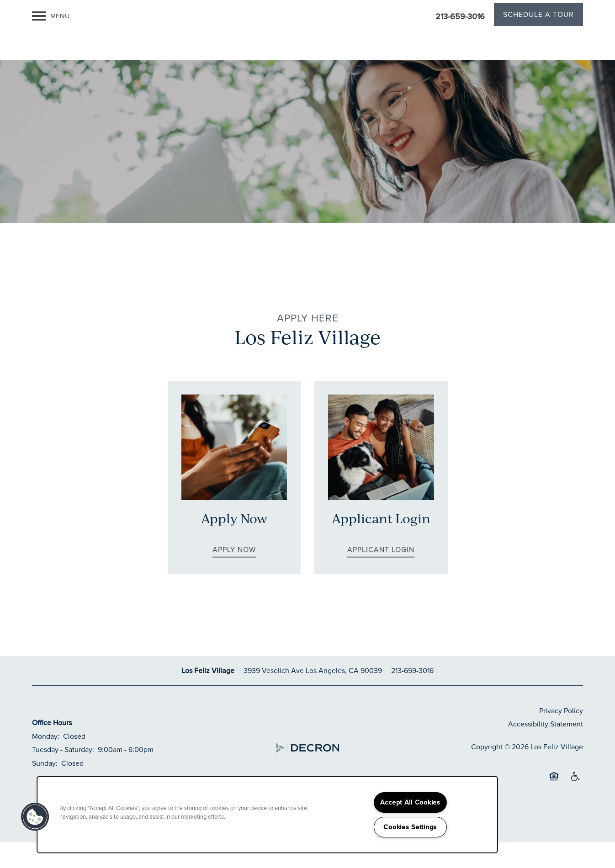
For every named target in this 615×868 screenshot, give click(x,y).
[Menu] (51, 16)
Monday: (46, 762)
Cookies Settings (410, 827)
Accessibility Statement (546, 750)
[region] (267, 815)
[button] (538, 16)
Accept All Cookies (410, 802)
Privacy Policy (561, 736)
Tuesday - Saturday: (63, 775)
